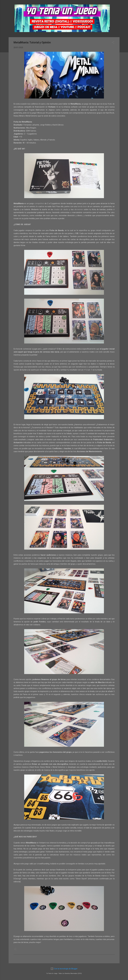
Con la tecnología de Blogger (64, 969)
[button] (113, 43)
